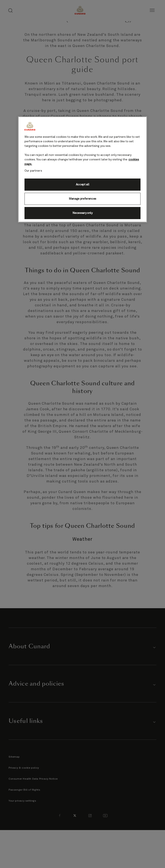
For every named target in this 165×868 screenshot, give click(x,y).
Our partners (33, 171)
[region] (82, 169)
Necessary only (82, 213)
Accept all (83, 185)
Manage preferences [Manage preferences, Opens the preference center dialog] (82, 199)
